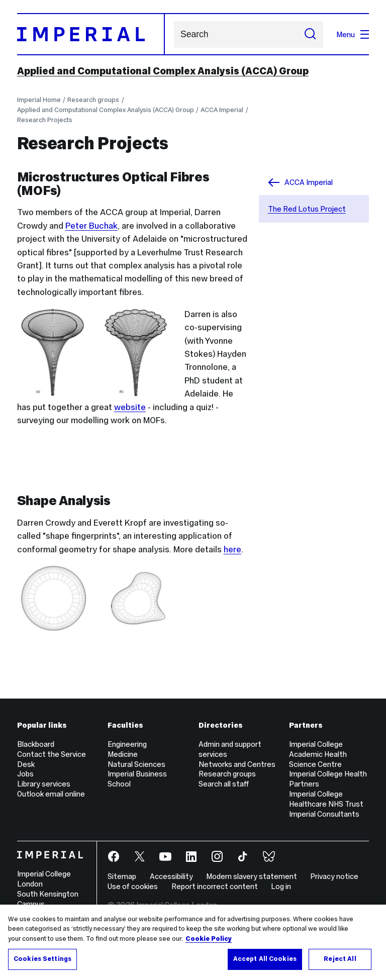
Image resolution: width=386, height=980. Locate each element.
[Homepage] (91, 34)
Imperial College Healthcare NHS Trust (326, 799)
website (130, 407)
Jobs (25, 774)
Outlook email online (51, 794)
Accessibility (171, 876)
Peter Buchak (91, 226)
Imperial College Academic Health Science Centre (318, 754)
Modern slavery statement (252, 876)
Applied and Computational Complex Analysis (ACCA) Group (163, 71)
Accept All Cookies (265, 959)
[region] (193, 942)
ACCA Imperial (222, 110)
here (232, 549)
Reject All (340, 959)
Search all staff (224, 784)
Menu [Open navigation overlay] (353, 34)
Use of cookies (133, 886)
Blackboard (36, 744)
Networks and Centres (237, 764)
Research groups (93, 100)
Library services (44, 784)
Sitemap (122, 876)
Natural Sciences (136, 764)
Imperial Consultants (324, 814)
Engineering (127, 744)
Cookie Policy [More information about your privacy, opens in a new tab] (209, 939)
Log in (281, 886)
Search (174, 34)
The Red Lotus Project (307, 209)
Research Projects (45, 120)
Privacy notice (334, 876)
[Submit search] (310, 34)
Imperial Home (39, 100)
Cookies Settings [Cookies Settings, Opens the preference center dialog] (42, 959)
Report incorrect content (215, 886)
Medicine (123, 754)
